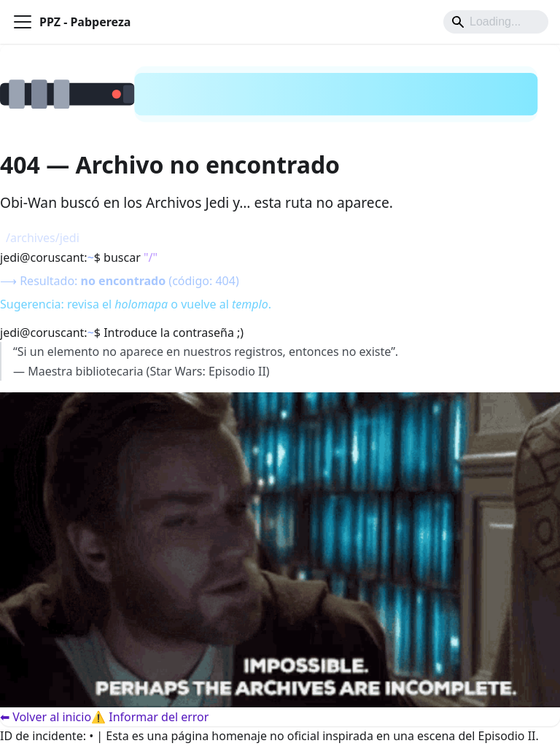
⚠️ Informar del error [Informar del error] (150, 717)
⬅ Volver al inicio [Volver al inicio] (46, 717)
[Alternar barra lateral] (23, 22)
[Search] (496, 22)
